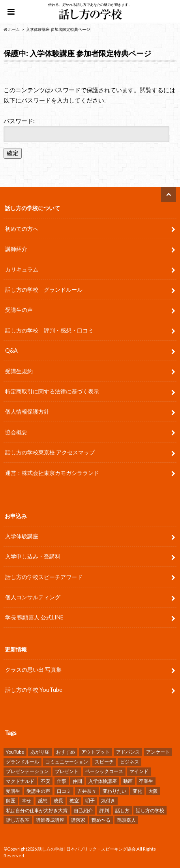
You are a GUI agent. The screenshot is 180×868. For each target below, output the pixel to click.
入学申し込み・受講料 (33, 556)
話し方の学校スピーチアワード (44, 577)
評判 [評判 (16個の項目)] (104, 810)
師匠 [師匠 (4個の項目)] (11, 801)
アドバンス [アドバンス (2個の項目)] (128, 752)
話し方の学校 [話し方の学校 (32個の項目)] (150, 810)
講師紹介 (16, 249)
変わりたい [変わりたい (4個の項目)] (114, 791)
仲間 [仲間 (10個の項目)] (77, 781)
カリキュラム (22, 269)
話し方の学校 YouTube (34, 690)
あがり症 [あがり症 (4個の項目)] (40, 752)
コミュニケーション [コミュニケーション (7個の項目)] (67, 762)
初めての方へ (22, 229)
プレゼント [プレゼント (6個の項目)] (67, 771)
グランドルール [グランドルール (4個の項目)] (22, 762)
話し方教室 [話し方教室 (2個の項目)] (18, 820)
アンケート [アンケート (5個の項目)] (158, 752)
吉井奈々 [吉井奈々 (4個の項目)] (87, 791)
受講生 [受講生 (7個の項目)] (13, 791)
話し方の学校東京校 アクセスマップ (50, 452)
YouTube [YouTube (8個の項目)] (15, 752)
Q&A (11, 350)
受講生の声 (19, 310)
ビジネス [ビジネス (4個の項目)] (129, 762)
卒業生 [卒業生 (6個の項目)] (146, 781)
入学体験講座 (22, 536)
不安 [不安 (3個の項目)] (45, 781)
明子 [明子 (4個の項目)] (90, 801)
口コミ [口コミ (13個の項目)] (64, 791)
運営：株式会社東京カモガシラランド (52, 473)
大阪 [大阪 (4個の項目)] (153, 791)
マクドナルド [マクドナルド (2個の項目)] (20, 781)
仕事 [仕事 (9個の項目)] (62, 781)
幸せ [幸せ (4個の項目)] (26, 801)
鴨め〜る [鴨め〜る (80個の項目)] (101, 820)
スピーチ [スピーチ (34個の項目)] (104, 762)
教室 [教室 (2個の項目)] (74, 801)
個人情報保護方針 (27, 411)
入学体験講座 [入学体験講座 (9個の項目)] (103, 781)
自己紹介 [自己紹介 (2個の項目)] (83, 810)
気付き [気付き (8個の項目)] (108, 801)
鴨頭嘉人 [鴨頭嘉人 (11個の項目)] (126, 820)
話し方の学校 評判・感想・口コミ (49, 330)
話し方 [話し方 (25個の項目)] (122, 810)
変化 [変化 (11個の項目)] (137, 791)
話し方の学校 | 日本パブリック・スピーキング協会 (87, 849)
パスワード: (86, 130)
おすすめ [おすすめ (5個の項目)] (66, 752)
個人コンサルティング (33, 597)
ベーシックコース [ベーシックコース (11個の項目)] (104, 771)
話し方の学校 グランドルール (44, 290)
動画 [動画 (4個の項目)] (128, 781)
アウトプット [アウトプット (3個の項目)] (96, 752)
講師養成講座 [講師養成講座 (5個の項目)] (50, 820)
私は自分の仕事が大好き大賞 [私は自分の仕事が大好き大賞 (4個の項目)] (37, 810)
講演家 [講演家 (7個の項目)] (78, 820)
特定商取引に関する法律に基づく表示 (52, 391)
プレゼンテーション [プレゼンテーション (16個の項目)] (27, 771)
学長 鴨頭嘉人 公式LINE (34, 617)
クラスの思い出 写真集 (33, 670)
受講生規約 (19, 371)
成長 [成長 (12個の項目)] (58, 801)
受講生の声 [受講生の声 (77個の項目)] (38, 791)
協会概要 (16, 432)
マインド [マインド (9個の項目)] (139, 771)
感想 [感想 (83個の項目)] (43, 801)
